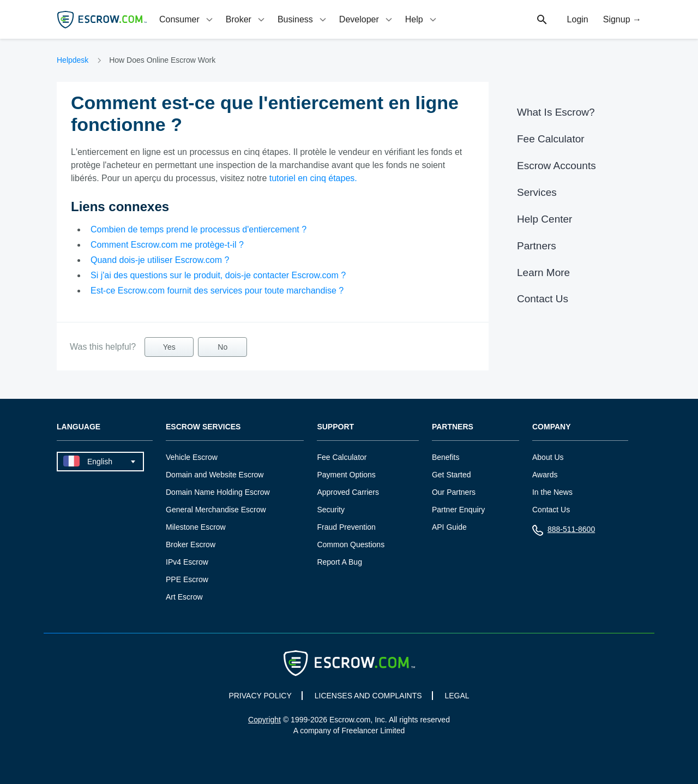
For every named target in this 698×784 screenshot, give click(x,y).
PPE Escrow (187, 579)
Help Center (544, 219)
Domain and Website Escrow (215, 475)
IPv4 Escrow (187, 562)
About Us (548, 457)
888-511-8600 (564, 532)
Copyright (264, 720)
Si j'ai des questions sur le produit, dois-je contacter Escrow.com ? (218, 275)
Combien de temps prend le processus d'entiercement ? (198, 229)
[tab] (187, 19)
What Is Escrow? (556, 112)
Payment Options (346, 475)
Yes (169, 347)
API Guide (449, 527)
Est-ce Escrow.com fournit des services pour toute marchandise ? (217, 291)
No (222, 347)
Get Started (452, 475)
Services (537, 192)
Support (335, 427)
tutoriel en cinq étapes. (313, 178)
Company (552, 427)
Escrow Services (203, 427)
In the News (552, 492)
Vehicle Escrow (192, 457)
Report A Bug (339, 562)
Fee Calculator (551, 139)
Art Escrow (184, 597)
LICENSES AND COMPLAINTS (368, 696)
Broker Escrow (191, 544)
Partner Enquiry (458, 510)
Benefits (446, 457)
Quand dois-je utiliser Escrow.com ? (160, 260)
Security (331, 510)
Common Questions (351, 544)
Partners (537, 246)
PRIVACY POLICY (260, 696)
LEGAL (457, 696)
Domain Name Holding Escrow (218, 492)
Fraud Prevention (346, 527)
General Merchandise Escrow (216, 510)
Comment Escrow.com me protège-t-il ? (167, 245)
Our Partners (454, 492)
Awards (545, 475)
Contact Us (543, 299)
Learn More (543, 273)
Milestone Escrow (196, 527)
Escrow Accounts (556, 166)
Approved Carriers (348, 492)
